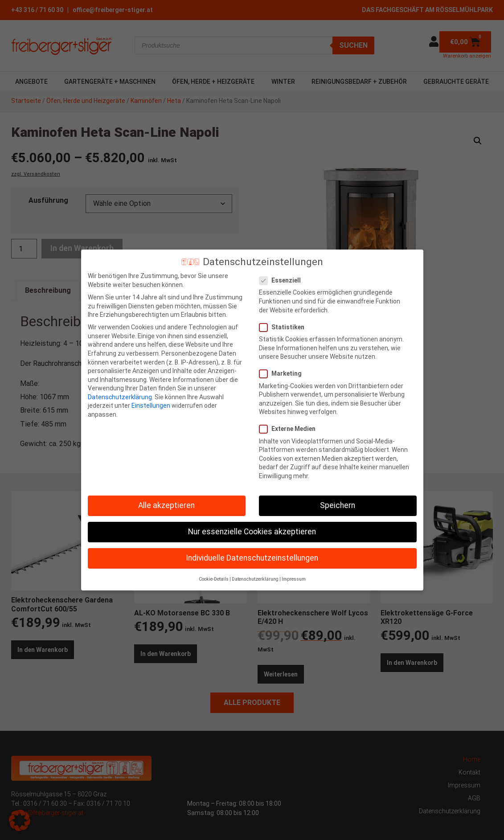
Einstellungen (151, 406)
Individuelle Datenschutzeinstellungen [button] (252, 558)
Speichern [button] (338, 505)
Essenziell (283, 281)
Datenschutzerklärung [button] (255, 579)
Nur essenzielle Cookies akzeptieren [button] (252, 532)
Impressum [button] (294, 579)
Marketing (283, 374)
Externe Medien (290, 429)
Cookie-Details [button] (214, 579)
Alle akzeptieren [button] (166, 505)
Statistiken (285, 327)
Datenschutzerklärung (120, 397)
